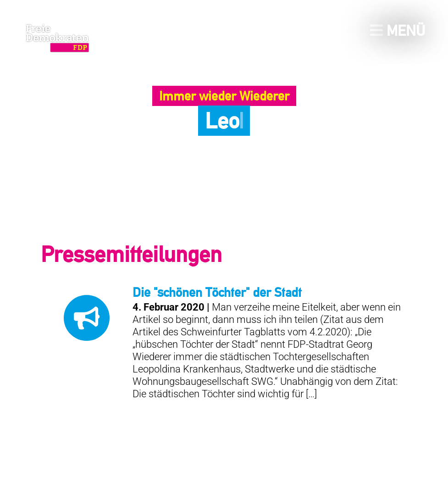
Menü (398, 31)
